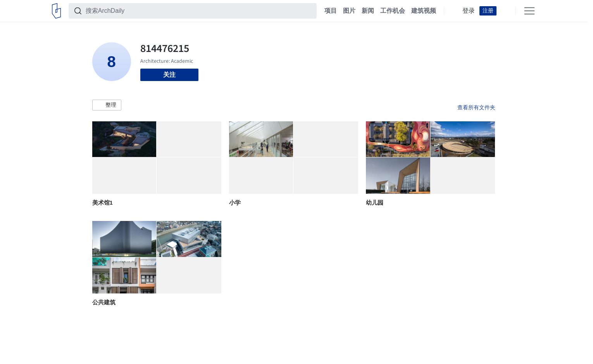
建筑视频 (424, 11)
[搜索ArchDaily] (199, 11)
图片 (349, 11)
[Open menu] (529, 11)
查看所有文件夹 (476, 107)
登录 (469, 11)
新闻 (368, 11)
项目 (331, 11)
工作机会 (393, 11)
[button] (107, 105)
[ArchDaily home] (56, 11)
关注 (169, 75)
